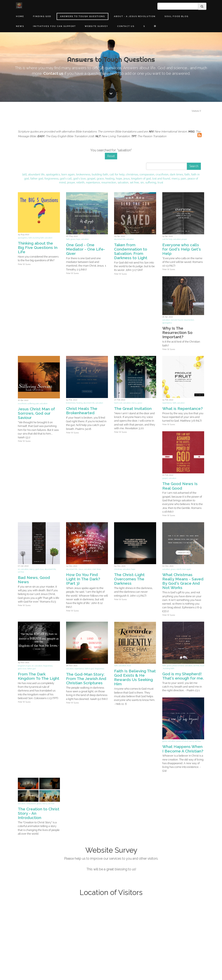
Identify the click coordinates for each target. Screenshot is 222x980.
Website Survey (96, 26)
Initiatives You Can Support (54, 26)
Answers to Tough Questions (82, 16)
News (20, 26)
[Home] (19, 6)
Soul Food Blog (176, 16)
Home (20, 16)
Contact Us (126, 26)
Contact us (53, 529)
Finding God (42, 16)
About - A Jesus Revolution (135, 16)
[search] (178, 6)
